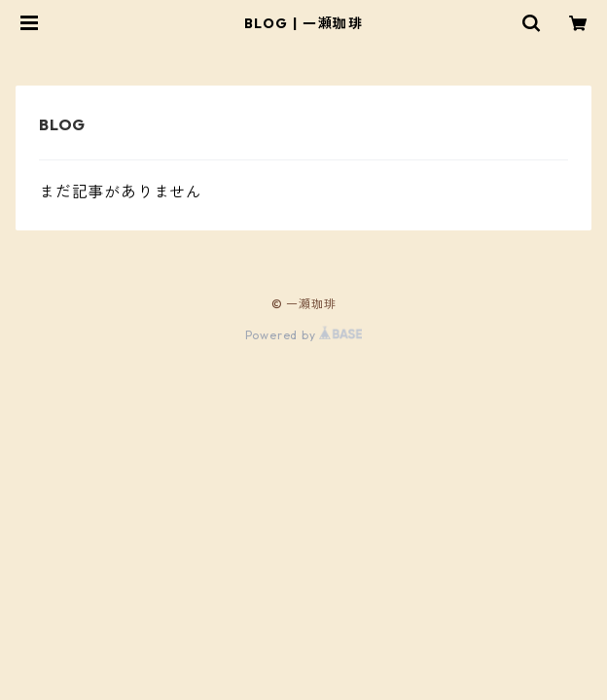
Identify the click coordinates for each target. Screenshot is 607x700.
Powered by (304, 335)
